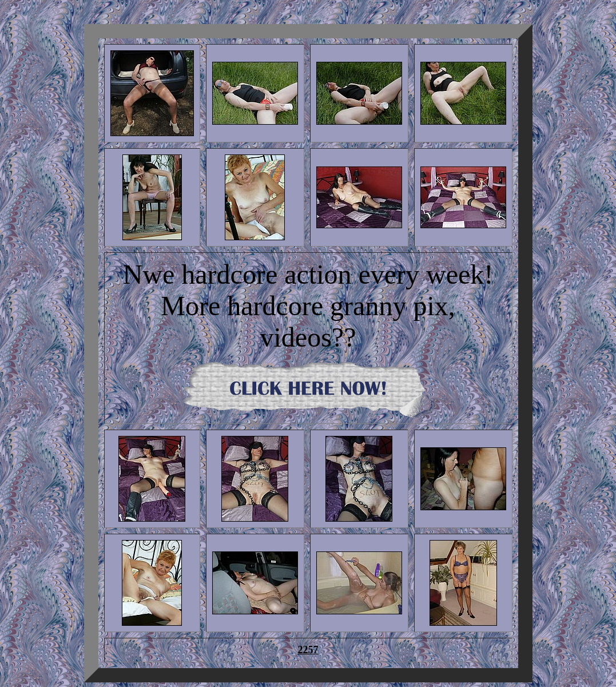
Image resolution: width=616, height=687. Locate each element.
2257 (308, 650)
